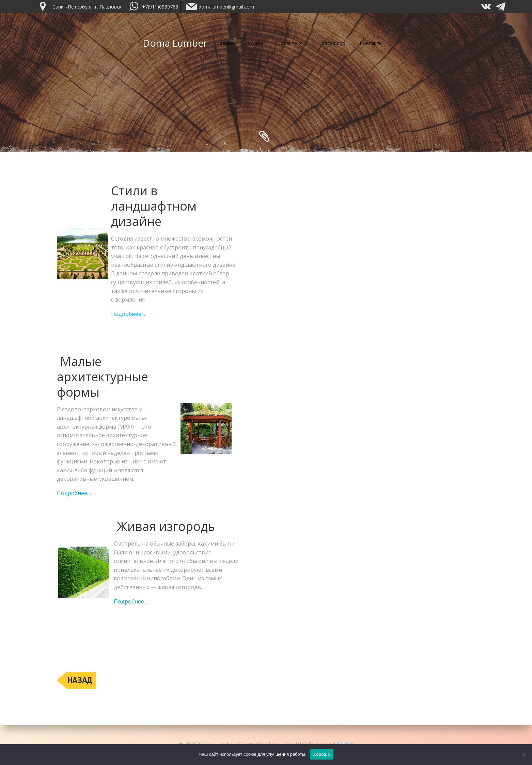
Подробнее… (128, 314)
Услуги (255, 43)
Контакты (371, 43)
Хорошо (322, 754)
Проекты (291, 43)
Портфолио (332, 43)
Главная (224, 43)
